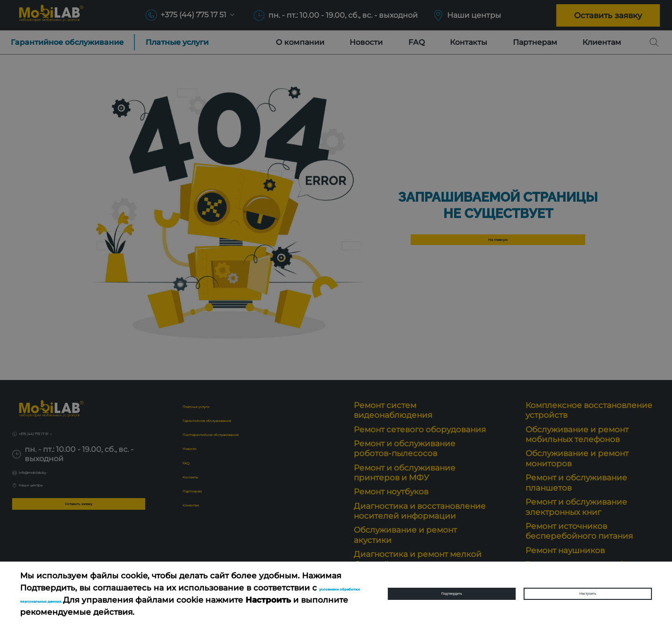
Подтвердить (452, 593)
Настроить (588, 593)
